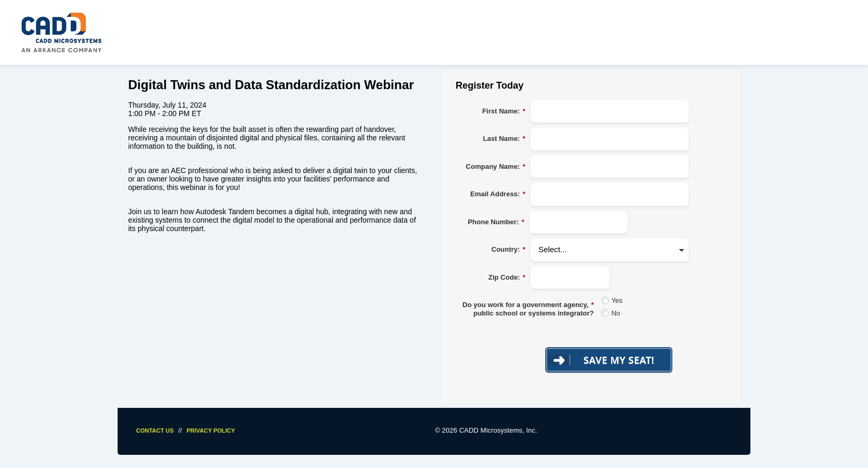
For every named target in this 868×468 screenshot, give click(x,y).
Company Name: (495, 167)
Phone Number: (496, 222)
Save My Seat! (619, 360)
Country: (508, 250)
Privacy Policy (211, 431)
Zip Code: (507, 278)
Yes (617, 300)
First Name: (504, 111)
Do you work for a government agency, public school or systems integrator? (528, 309)
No (616, 313)
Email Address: (498, 194)
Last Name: (504, 139)
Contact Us (155, 431)
